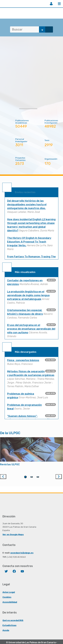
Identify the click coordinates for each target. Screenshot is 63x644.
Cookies (7, 597)
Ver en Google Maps (13, 534)
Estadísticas (9, 625)
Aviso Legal (9, 592)
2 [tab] (32, 477)
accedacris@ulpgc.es (22, 553)
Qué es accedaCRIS (13, 620)
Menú (59, 4)
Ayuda (6, 630)
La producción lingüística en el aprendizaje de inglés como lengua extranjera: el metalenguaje (28, 295)
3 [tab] (38, 477)
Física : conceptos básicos (23, 360)
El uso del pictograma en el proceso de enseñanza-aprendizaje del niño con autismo (31, 329)
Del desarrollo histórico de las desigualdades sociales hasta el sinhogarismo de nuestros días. (27, 205)
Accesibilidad (10, 602)
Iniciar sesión (51, 4)
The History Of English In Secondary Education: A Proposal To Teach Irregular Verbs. (29, 242)
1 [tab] (25, 477)
